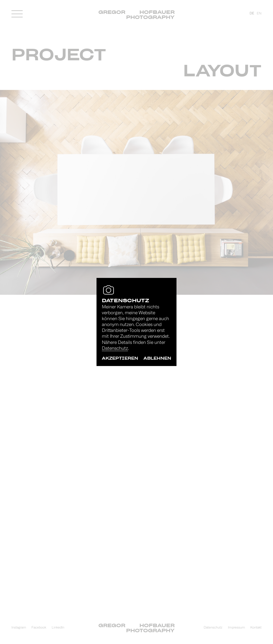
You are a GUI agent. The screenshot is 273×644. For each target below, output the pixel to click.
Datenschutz (115, 349)
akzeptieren (120, 358)
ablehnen (157, 358)
